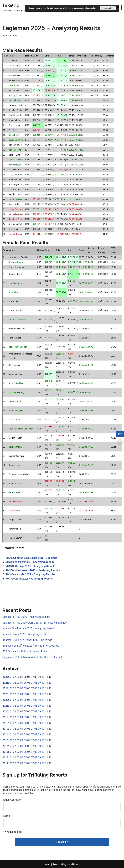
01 (11, 677)
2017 (5, 729)
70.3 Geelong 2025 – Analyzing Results (29, 579)
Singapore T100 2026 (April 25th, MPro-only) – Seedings (35, 623)
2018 (5, 723)
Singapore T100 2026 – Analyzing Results (26, 617)
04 (22, 677)
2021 (5, 706)
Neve (47, 865)
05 (25, 683)
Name (7, 816)
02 (15, 677)
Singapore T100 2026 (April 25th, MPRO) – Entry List (32, 657)
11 (46, 683)
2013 (5, 752)
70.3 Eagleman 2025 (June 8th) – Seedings (31, 558)
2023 (5, 694)
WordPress (73, 865)
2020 (5, 712)
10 (43, 683)
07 (32, 683)
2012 (5, 758)
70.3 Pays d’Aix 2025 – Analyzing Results (30, 562)
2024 (5, 688)
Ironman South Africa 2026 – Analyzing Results (29, 628)
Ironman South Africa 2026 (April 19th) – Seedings (31, 646)
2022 (5, 700)
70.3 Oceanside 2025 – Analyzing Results (31, 574)
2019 (5, 717)
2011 (5, 763)
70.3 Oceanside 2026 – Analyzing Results (26, 651)
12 (50, 683)
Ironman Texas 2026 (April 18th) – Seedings (27, 640)
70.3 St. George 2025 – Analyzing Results (31, 566)
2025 (5, 683)
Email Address (12, 800)
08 (36, 683)
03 (18, 677)
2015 (5, 740)
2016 (5, 735)
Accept (108, 8)
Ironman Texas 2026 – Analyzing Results (26, 634)
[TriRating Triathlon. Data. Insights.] (14, 7)
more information (88, 8)
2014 (5, 746)
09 (39, 683)
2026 (5, 677)
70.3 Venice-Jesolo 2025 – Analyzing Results (33, 570)
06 (29, 683)
